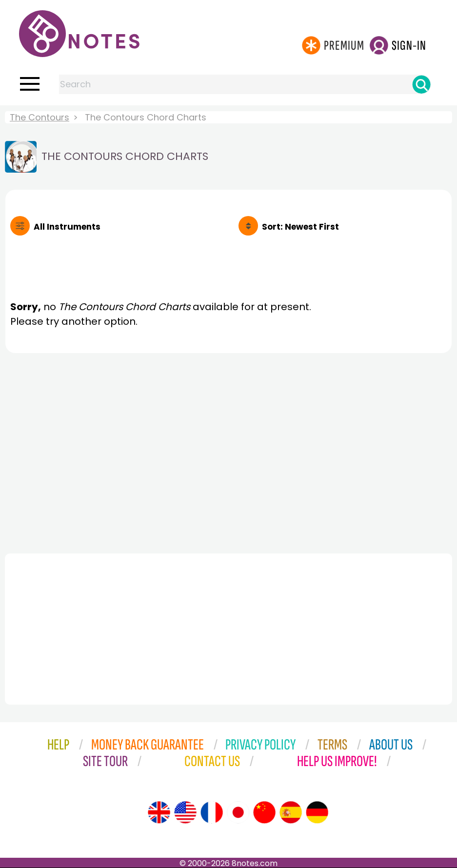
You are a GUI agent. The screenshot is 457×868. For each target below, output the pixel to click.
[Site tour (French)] (212, 812)
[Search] (421, 84)
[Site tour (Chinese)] (264, 812)
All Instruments (67, 227)
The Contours (40, 117)
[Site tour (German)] (317, 812)
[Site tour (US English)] (185, 812)
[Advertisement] (228, 451)
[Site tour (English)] (159, 812)
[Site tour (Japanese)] (238, 812)
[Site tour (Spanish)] (291, 812)
